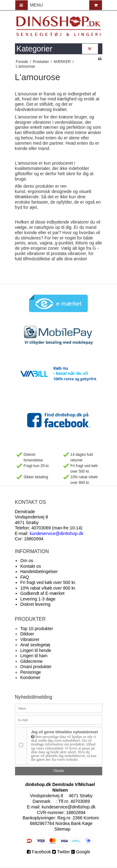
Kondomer (30, 678)
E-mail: (49, 533)
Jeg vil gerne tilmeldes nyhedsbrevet (64, 746)
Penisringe (31, 672)
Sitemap (62, 829)
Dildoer (27, 634)
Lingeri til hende (36, 650)
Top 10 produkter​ (37, 629)
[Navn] (59, 708)
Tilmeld (58, 771)
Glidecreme (32, 661)
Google (81, 852)
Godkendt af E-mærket (42, 593)
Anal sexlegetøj (35, 645)
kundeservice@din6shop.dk (69, 807)
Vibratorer (30, 639)
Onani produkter (36, 667)
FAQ (25, 577)
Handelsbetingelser (39, 571)
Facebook (39, 852)
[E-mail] (59, 720)
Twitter (61, 852)
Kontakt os (31, 566)
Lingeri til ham (34, 656)
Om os (27, 561)
